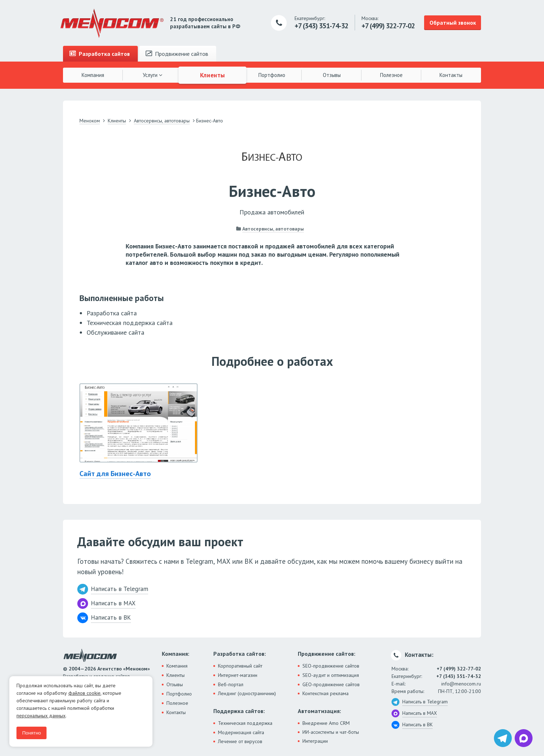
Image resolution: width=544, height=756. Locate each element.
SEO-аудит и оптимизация (331, 675)
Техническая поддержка (245, 723)
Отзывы (332, 75)
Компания (93, 75)
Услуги (153, 75)
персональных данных (41, 716)
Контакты (451, 75)
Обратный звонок (453, 23)
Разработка (100, 54)
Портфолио (272, 75)
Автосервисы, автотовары (273, 229)
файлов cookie (84, 693)
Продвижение (177, 54)
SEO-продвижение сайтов (331, 666)
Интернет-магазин (238, 675)
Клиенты (212, 75)
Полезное (391, 75)
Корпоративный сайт (240, 666)
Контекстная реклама (326, 693)
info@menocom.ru (461, 684)
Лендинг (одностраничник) (247, 693)
